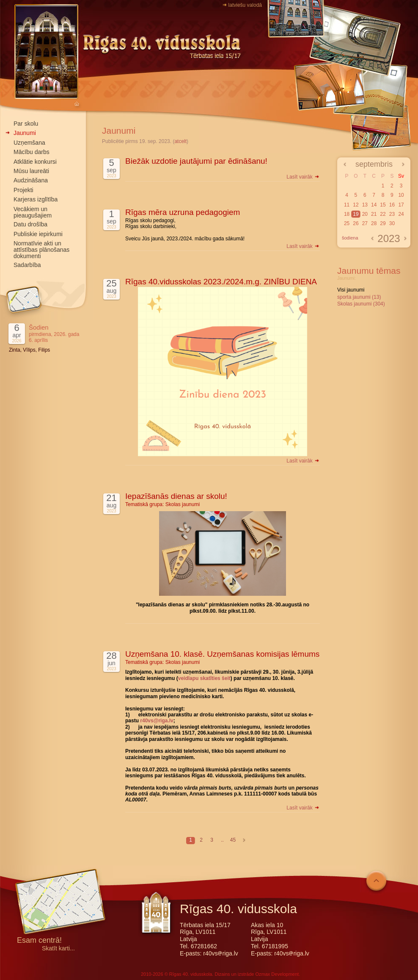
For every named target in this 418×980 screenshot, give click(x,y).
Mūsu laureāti (31, 171)
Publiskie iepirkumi (38, 234)
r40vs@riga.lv (157, 721)
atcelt (180, 141)
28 (374, 223)
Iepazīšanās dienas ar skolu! (176, 496)
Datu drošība (30, 224)
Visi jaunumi (351, 290)
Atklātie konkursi (35, 162)
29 (383, 223)
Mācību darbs (32, 152)
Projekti (23, 190)
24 (401, 214)
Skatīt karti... (58, 948)
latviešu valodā (245, 5)
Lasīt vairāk (303, 177)
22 (383, 214)
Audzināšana (31, 180)
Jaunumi (25, 133)
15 (383, 205)
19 (356, 214)
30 (392, 223)
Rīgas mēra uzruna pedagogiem (183, 212)
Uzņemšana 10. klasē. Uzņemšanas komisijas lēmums (222, 654)
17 (401, 205)
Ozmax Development (277, 974)
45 (233, 840)
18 (347, 214)
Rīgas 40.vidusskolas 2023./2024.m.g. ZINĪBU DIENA (221, 282)
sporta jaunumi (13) (359, 297)
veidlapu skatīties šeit (204, 678)
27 (365, 223)
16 (392, 205)
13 (365, 205)
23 (392, 214)
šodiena (350, 238)
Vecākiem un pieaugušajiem (33, 212)
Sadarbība (27, 265)
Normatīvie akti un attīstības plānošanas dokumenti (41, 250)
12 (356, 205)
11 (347, 205)
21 (374, 214)
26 (356, 223)
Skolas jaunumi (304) (361, 304)
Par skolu (26, 124)
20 (365, 214)
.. (222, 840)
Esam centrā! (39, 941)
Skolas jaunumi (183, 504)
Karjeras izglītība (36, 199)
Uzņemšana (29, 143)
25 (347, 223)
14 (374, 205)
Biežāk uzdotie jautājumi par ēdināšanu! (196, 161)
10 (401, 195)
